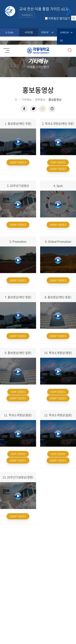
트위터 (33, 109)
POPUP (45, 33)
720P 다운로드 (58, 162)
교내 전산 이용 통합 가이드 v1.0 (44, 12)
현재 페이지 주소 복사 (43, 109)
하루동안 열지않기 (59, 18)
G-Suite (9, 32)
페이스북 (24, 109)
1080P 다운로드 (18, 162)
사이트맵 (29, 32)
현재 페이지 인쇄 (52, 109)
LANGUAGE (65, 36)
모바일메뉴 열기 (6, 49)
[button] (68, 11)
